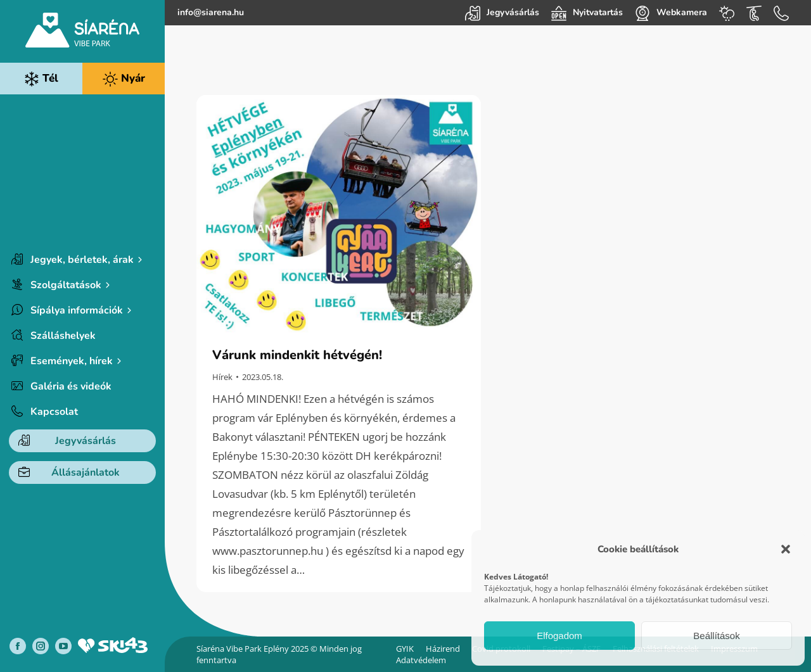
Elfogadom (559, 636)
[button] (786, 549)
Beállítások (716, 636)
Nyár (124, 79)
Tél (41, 79)
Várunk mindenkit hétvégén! (297, 355)
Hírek (222, 377)
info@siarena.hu (211, 12)
